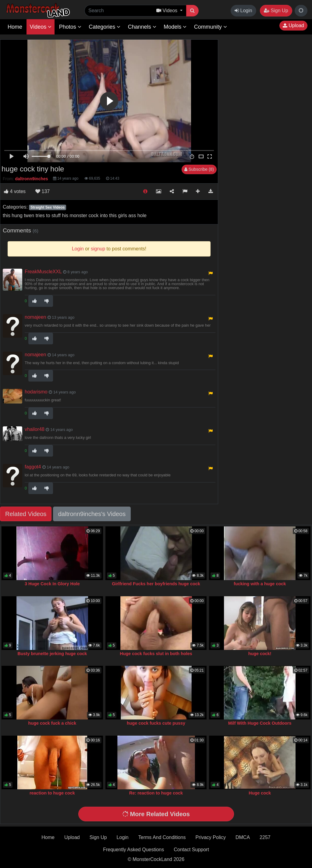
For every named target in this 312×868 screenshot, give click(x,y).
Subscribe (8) (199, 169)
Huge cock (260, 793)
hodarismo (36, 392)
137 (43, 191)
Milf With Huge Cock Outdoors (260, 723)
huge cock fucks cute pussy (156, 723)
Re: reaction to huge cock (156, 793)
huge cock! (260, 654)
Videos (41, 27)
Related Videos (26, 514)
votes (15, 191)
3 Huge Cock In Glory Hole (52, 584)
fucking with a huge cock (260, 584)
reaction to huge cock (52, 793)
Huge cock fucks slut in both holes (156, 654)
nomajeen (35, 317)
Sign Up (276, 11)
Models (175, 27)
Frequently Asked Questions (133, 850)
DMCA (243, 837)
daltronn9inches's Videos (92, 514)
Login (243, 11)
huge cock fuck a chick (52, 723)
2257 (265, 837)
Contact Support (191, 850)
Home (15, 27)
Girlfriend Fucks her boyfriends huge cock (156, 584)
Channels (142, 27)
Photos (70, 27)
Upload (293, 25)
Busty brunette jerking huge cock (52, 654)
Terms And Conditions (162, 837)
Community (211, 27)
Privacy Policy (211, 837)
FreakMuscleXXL (43, 272)
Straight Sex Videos (48, 207)
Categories (105, 27)
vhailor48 (35, 429)
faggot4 (33, 467)
